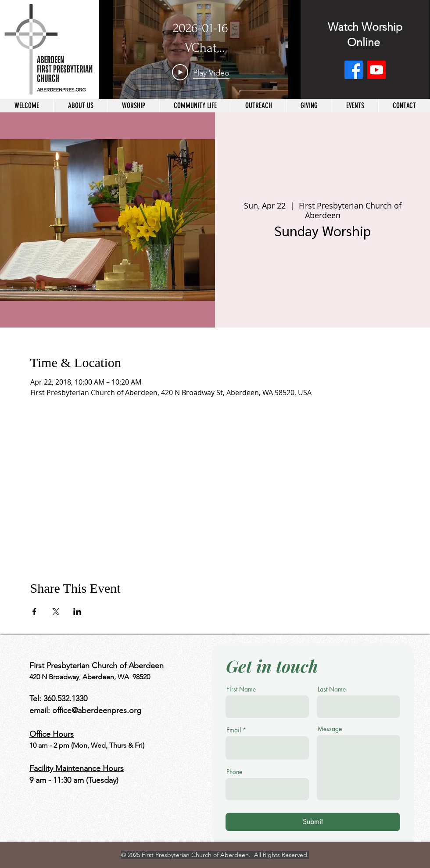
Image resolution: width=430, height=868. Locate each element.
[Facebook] (354, 70)
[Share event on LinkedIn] (77, 612)
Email (234, 730)
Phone (234, 772)
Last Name (332, 689)
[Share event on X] (56, 612)
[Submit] (313, 822)
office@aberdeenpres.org (97, 710)
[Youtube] (376, 70)
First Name (241, 689)
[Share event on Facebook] (34, 612)
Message (330, 729)
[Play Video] (201, 72)
